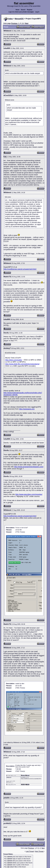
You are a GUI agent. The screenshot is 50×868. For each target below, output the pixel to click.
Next (27, 23)
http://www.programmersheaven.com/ (29, 467)
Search (23, 10)
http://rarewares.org (27, 409)
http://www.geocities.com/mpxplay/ (29, 494)
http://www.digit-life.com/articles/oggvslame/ (22, 364)
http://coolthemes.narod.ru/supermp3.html (20, 269)
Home (18, 10)
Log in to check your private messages (21, 12)
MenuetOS (19, 19)
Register (30, 10)
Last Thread (30, 851)
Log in (37, 12)
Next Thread (39, 851)
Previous (14, 23)
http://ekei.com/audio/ (14, 360)
